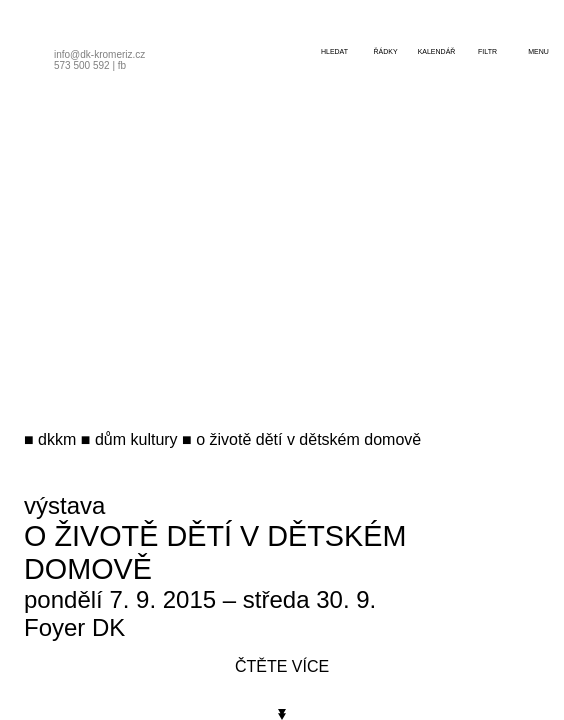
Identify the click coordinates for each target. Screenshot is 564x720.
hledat (334, 51)
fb (122, 65)
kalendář (437, 51)
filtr (487, 51)
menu (538, 51)
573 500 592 (82, 65)
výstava (64, 505)
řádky (385, 51)
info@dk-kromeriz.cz (99, 54)
